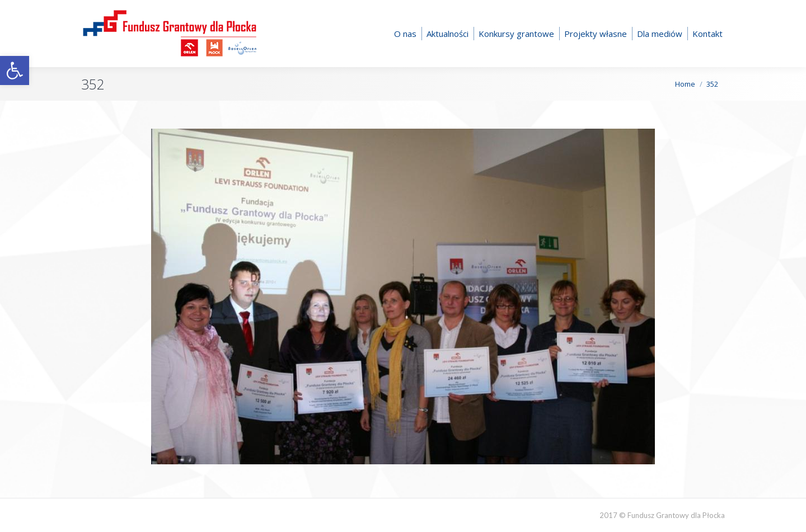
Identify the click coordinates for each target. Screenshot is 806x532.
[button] (15, 70)
